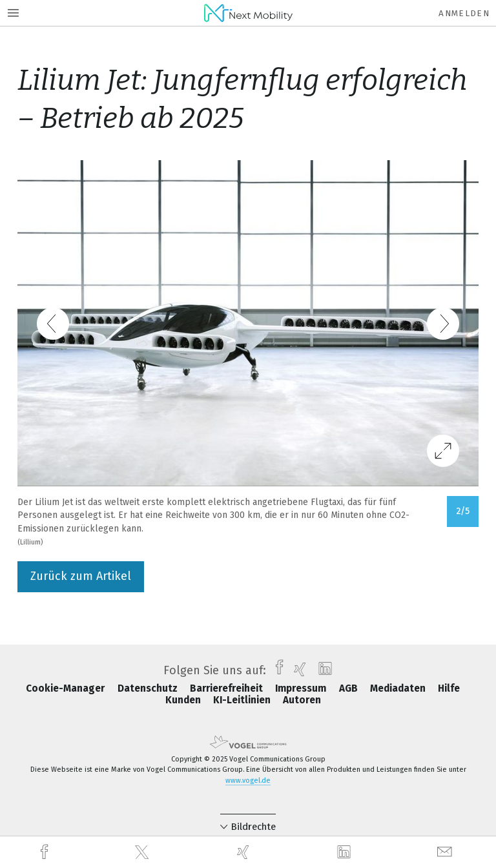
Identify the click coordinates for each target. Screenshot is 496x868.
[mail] (446, 852)
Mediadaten (399, 688)
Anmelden (464, 13)
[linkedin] (346, 852)
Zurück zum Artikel (81, 576)
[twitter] (143, 852)
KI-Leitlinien (243, 700)
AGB (350, 688)
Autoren (302, 700)
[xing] (245, 852)
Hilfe (449, 688)
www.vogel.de (248, 780)
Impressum (302, 688)
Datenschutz (149, 688)
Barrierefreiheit (228, 688)
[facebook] (46, 852)
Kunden (184, 700)
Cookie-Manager (67, 688)
